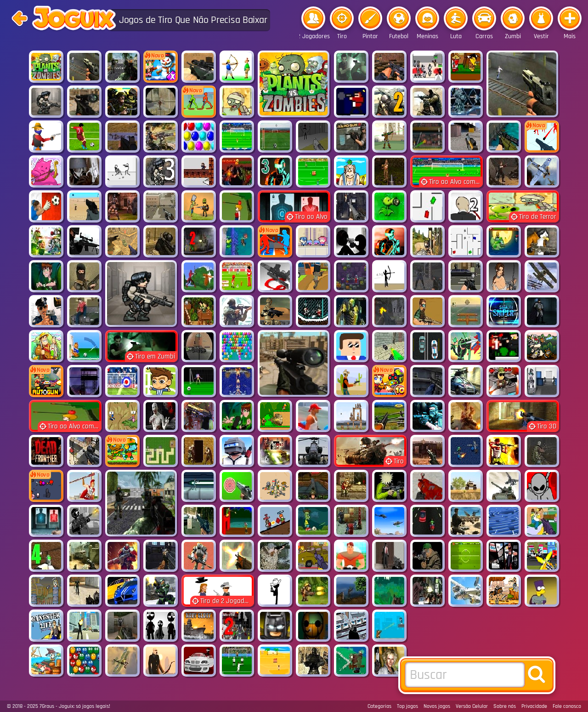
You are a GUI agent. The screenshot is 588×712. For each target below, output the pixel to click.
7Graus (47, 706)
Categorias (379, 706)
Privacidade (534, 706)
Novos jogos (437, 706)
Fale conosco (567, 706)
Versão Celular (472, 706)
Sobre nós (505, 706)
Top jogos (407, 706)
